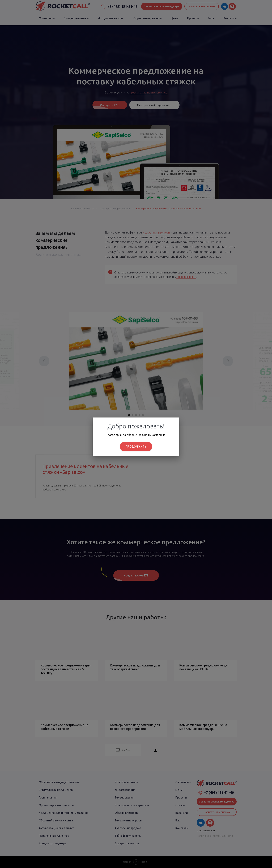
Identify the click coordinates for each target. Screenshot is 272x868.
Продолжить (136, 447)
